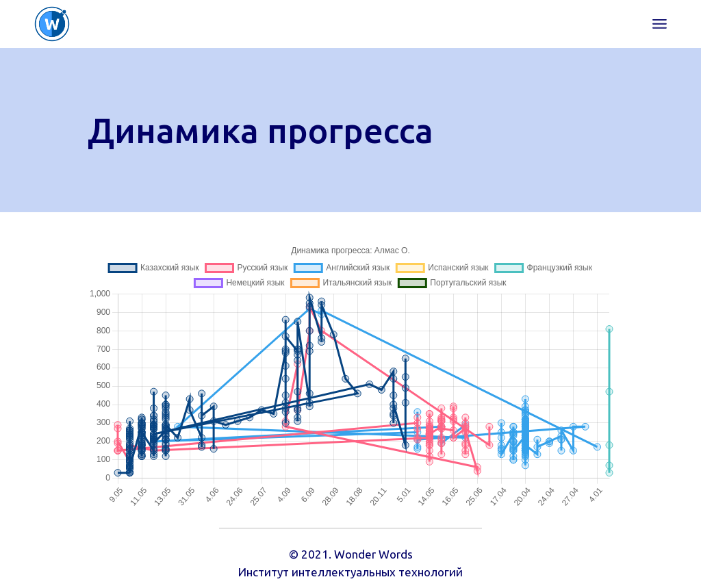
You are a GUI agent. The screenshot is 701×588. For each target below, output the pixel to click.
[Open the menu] (660, 24)
